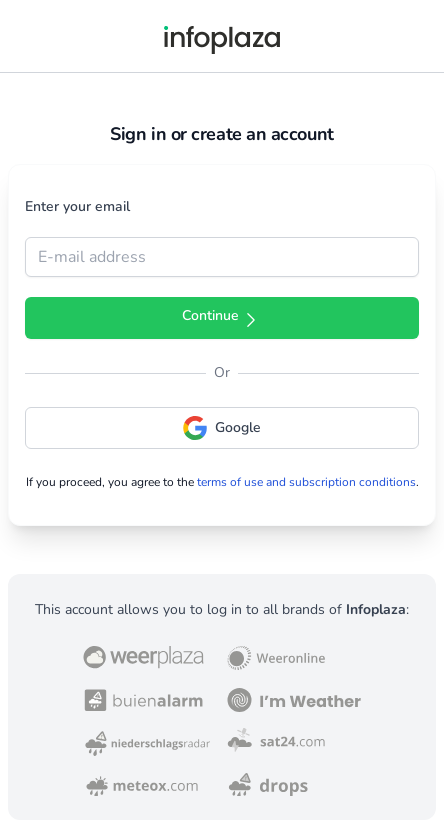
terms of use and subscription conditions (306, 482)
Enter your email (77, 206)
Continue (222, 318)
